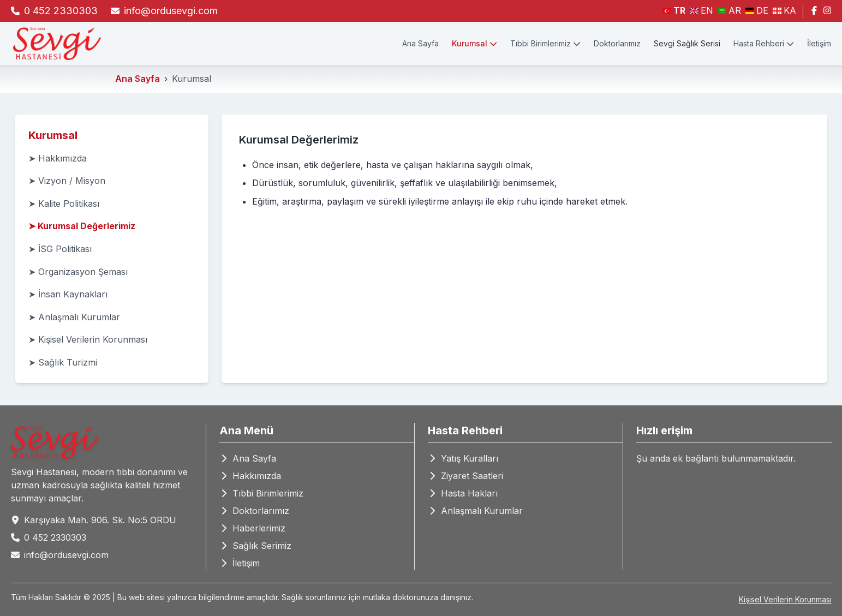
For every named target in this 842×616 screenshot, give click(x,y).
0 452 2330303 (61, 11)
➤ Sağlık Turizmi (63, 362)
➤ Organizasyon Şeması (78, 272)
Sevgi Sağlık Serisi (687, 43)
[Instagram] (827, 11)
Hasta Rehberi (764, 43)
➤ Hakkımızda (58, 158)
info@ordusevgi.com (171, 11)
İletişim (819, 43)
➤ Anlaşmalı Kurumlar (74, 317)
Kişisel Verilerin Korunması (785, 599)
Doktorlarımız (617, 43)
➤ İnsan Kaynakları (68, 294)
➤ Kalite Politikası (64, 204)
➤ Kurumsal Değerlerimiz (82, 226)
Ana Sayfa (420, 43)
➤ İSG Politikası (60, 249)
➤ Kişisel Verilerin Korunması (88, 339)
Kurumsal (474, 43)
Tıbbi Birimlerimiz (545, 43)
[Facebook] (814, 11)
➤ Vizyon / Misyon (67, 181)
